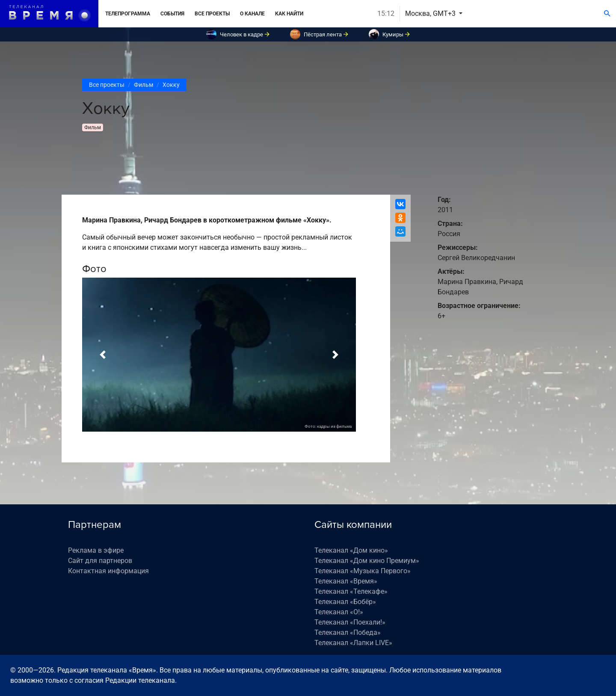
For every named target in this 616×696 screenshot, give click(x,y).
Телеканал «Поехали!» (350, 622)
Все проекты (212, 14)
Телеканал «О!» (339, 612)
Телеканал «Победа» (348, 632)
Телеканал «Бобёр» (345, 602)
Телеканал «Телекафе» (351, 591)
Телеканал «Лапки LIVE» (353, 643)
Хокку (171, 85)
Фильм (144, 85)
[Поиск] (607, 14)
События (172, 14)
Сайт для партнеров (100, 561)
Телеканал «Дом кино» (351, 550)
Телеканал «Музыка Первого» (363, 571)
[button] (103, 355)
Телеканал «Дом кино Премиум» (367, 561)
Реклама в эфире (96, 550)
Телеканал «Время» (346, 581)
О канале (252, 14)
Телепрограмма (128, 14)
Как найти (289, 14)
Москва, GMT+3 (431, 13)
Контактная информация (108, 571)
